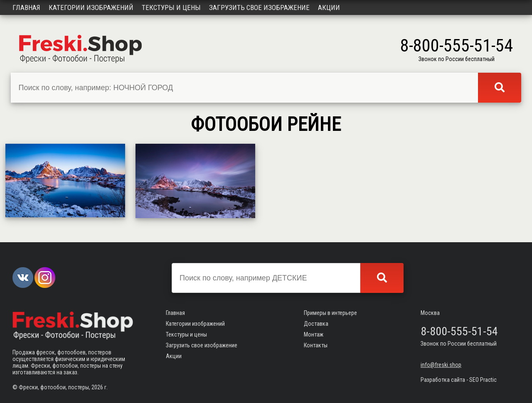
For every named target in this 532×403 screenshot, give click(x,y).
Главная (26, 7)
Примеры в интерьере (330, 313)
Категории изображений (91, 7)
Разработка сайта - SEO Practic (459, 380)
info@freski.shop (441, 365)
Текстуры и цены (171, 7)
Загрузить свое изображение (259, 7)
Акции (329, 7)
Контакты (316, 345)
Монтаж (314, 334)
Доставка (316, 324)
